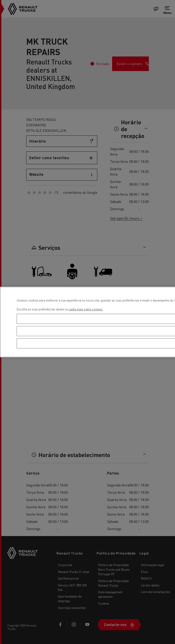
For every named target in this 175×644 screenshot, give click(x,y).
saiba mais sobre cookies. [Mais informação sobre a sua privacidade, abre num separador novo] (86, 309)
